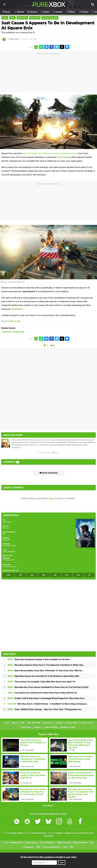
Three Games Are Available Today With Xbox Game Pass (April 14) (41, 682)
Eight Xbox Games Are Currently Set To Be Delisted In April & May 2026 (43, 676)
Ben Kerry (14, 39)
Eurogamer (29, 847)
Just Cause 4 (7, 522)
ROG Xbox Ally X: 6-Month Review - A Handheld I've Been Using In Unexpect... (48, 704)
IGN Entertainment (39, 833)
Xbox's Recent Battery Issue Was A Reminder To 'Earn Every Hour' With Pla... (46, 671)
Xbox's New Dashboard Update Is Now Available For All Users (39, 659)
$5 (89, 575)
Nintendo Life (17, 843)
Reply (56, 453)
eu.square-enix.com (10, 567)
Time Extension (47, 843)
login (51, 498)
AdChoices (69, 833)
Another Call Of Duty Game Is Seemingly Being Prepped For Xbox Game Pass (46, 698)
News (5, 18)
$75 (20, 575)
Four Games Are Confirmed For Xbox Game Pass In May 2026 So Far (42, 693)
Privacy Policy (72, 723)
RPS (72, 847)
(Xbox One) (13, 332)
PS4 (4, 534)
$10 (78, 575)
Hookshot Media (16, 833)
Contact (59, 723)
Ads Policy (26, 727)
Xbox (12, 18)
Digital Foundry (64, 843)
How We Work (34, 723)
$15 (67, 575)
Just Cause (35, 18)
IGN (92, 843)
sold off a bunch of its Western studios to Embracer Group (50, 153)
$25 (44, 575)
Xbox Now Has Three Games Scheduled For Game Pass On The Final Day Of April (48, 687)
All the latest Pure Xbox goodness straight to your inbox (48, 857)
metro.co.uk (14, 321)
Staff (22, 723)
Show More (49, 806)
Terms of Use (87, 723)
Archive (37, 727)
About (14, 723)
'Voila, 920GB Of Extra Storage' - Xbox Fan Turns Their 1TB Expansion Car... (45, 709)
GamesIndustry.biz (52, 847)
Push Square (32, 843)
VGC (39, 847)
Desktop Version (68, 727)
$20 (55, 575)
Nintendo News (80, 843)
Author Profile (43, 453)
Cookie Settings (51, 727)
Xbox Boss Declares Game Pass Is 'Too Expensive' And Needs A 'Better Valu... (46, 665)
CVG (65, 847)
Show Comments (49, 473)
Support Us (48, 723)
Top (6, 723)
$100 (8, 575)
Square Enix (22, 18)
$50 (32, 575)
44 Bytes (60, 833)
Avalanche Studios (50, 18)
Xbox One (6, 528)
